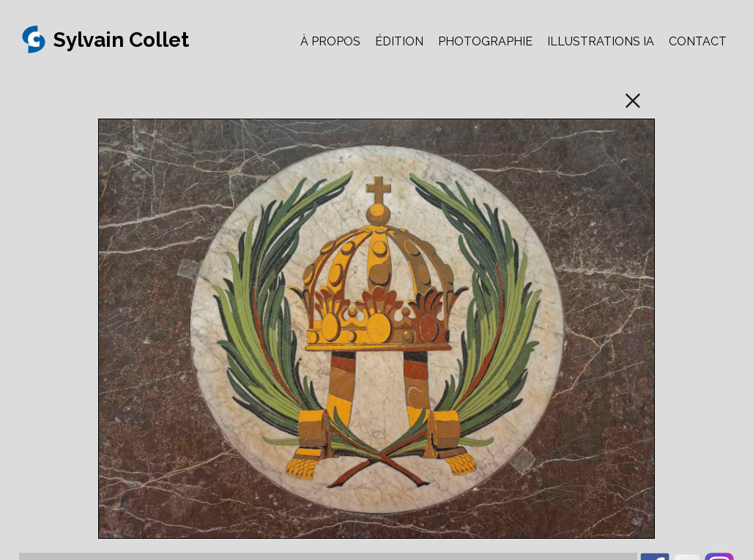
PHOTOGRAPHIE (485, 41)
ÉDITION (399, 41)
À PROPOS (330, 41)
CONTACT (698, 41)
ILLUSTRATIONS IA (601, 41)
